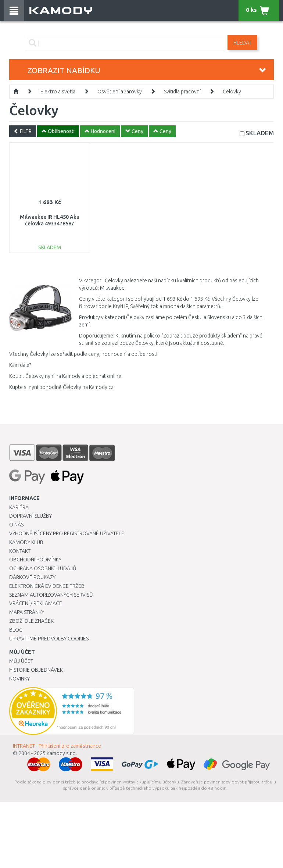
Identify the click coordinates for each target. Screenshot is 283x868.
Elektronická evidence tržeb (47, 586)
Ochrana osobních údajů (43, 568)
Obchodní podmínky (35, 560)
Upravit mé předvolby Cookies (49, 639)
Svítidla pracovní (182, 92)
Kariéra (19, 507)
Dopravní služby (31, 516)
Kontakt (20, 551)
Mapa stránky (27, 612)
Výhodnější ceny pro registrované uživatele (67, 533)
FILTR (23, 131)
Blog (16, 630)
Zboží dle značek (31, 621)
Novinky (19, 679)
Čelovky (232, 92)
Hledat (242, 43)
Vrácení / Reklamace (36, 603)
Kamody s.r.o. (62, 753)
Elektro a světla (58, 92)
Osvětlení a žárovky (120, 92)
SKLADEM (260, 133)
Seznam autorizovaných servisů (51, 595)
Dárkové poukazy (32, 577)
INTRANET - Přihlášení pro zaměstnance (57, 746)
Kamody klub (26, 542)
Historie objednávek (36, 670)
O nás (16, 525)
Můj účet (21, 661)
